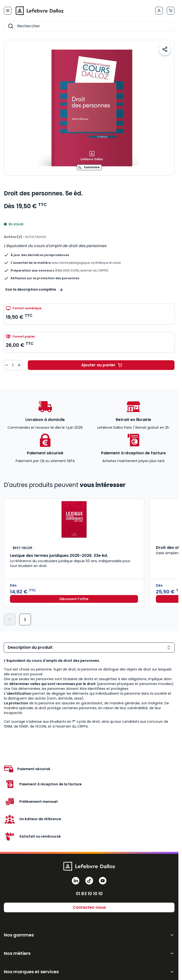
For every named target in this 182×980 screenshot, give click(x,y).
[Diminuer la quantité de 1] (7, 365)
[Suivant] (25, 619)
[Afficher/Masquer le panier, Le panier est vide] (171, 11)
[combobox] (89, 26)
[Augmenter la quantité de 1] (19, 365)
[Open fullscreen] (89, 108)
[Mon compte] (159, 11)
